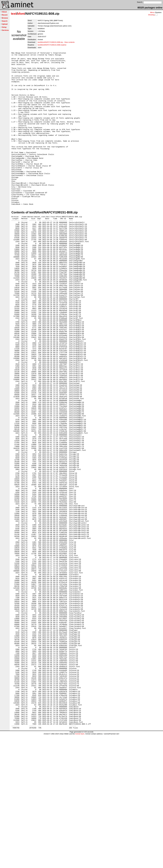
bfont (21, 14)
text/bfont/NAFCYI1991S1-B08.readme (52, 45)
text (14, 14)
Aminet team (80, 867)
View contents (69, 42)
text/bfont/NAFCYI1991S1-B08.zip (50, 42)
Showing (151, 15)
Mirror (152, 12)
